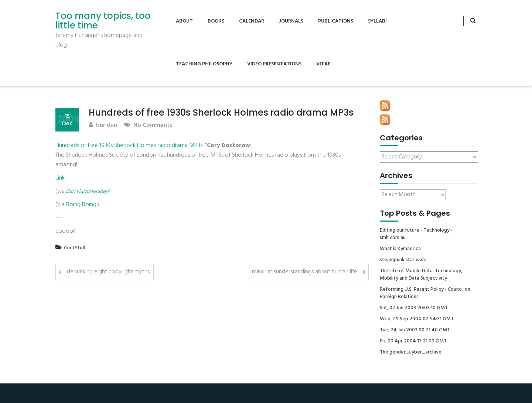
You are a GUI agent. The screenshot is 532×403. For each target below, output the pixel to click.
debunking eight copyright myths (108, 272)
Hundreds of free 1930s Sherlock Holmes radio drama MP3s (129, 146)
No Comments (148, 125)
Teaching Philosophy (204, 64)
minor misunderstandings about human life (305, 272)
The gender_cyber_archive (411, 352)
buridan (103, 125)
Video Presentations (274, 64)
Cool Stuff (75, 248)
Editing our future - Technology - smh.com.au (416, 234)
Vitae (323, 64)
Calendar (252, 21)
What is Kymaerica (400, 249)
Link (60, 178)
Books (216, 21)
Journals (291, 21)
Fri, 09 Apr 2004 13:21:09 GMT (413, 341)
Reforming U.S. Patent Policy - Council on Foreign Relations (425, 293)
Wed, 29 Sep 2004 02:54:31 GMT (417, 319)
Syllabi (377, 21)
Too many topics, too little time (103, 21)
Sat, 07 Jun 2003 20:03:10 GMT (414, 308)
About (184, 21)
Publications (336, 21)
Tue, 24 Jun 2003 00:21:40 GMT (415, 330)
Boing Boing (81, 205)
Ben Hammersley (86, 191)
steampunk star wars (403, 260)
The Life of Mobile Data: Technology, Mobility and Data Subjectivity (421, 275)
